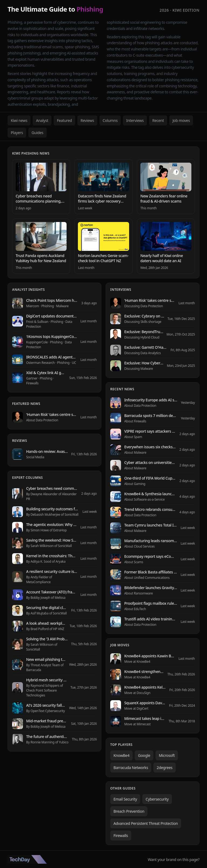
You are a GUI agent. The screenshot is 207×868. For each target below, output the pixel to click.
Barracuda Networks (131, 768)
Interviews (135, 120)
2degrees (164, 768)
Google (144, 755)
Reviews (87, 120)
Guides (37, 133)
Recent (158, 120)
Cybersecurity (157, 799)
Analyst (42, 120)
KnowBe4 (121, 755)
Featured (64, 120)
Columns (110, 120)
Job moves (181, 120)
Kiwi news (19, 120)
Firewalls (121, 835)
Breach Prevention (129, 811)
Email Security (125, 799)
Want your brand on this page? (174, 860)
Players (17, 133)
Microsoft (167, 755)
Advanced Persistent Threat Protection (146, 823)
